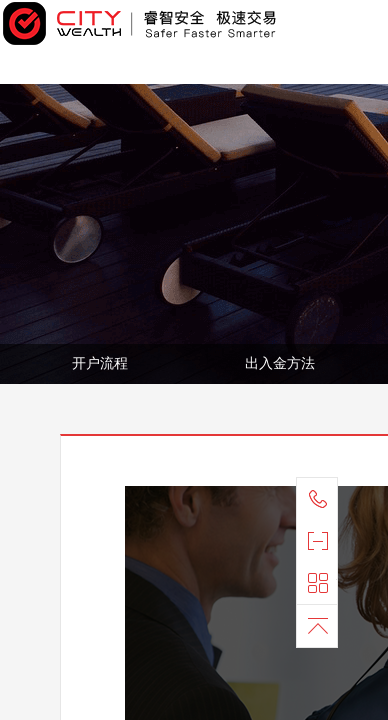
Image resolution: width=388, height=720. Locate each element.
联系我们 (322, 499)
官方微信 (322, 541)
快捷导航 (322, 583)
